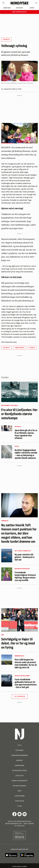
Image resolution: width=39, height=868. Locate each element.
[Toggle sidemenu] (36, 3)
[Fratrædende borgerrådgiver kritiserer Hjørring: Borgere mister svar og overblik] (7, 574)
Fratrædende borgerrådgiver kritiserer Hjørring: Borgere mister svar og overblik (25, 576)
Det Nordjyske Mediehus (23, 821)
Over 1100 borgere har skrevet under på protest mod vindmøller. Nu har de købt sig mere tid (26, 664)
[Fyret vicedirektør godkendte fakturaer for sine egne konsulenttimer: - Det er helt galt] (7, 681)
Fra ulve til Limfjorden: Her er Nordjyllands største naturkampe (19, 414)
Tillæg (20, 806)
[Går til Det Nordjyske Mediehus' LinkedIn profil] (25, 814)
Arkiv (20, 791)
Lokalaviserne (19, 796)
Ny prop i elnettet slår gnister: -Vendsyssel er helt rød (25, 557)
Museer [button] (6, 39)
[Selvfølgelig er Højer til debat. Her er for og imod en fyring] (19, 620)
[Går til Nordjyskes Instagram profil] (20, 814)
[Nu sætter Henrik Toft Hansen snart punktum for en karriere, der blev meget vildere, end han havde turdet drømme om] (19, 505)
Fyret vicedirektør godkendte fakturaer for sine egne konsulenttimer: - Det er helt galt (26, 683)
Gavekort (19, 760)
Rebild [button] (32, 348)
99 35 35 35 (21, 826)
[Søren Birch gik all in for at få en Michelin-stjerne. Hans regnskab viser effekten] (7, 428)
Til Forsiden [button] (19, 696)
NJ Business (19, 750)
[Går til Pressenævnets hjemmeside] (19, 835)
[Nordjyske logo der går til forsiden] (20, 3)
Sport (32, 8)
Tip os (19, 745)
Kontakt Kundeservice (19, 781)
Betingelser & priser (19, 771)
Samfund (7, 8)
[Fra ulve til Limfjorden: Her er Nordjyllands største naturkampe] (19, 392)
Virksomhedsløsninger (19, 755)
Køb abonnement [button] (19, 12)
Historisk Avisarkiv (19, 786)
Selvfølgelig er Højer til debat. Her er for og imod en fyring (18, 643)
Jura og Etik (19, 776)
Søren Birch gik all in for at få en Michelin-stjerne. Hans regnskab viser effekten (26, 434)
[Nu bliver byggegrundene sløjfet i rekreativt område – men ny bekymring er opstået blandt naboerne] (7, 452)
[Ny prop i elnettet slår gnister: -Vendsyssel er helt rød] (7, 556)
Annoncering (20, 765)
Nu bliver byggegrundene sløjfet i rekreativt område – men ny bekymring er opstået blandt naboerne (26, 454)
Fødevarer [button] (20, 348)
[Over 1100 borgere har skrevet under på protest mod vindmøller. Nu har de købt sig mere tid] (7, 660)
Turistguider (19, 801)
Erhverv (19, 8)
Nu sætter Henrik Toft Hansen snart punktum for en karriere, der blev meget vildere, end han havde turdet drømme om (19, 533)
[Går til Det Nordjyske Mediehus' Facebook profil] (15, 814)
